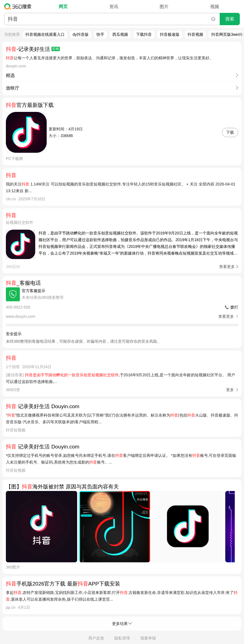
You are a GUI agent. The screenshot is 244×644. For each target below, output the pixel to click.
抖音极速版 (170, 34)
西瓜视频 (120, 34)
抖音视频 (195, 34)
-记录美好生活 (33, 49)
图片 (164, 7)
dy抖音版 (81, 34)
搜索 (230, 19)
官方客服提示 (34, 291)
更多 (230, 390)
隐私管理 (122, 638)
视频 (215, 7)
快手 (100, 34)
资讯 (114, 7)
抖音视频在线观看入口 (45, 34)
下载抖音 (144, 34)
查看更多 (227, 267)
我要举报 (148, 638)
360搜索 (19, 6)
